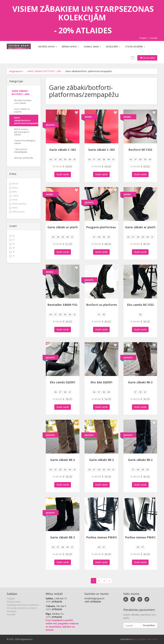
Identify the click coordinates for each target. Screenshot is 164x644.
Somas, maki (92, 47)
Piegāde (143, 38)
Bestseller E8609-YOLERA (65, 305)
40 (12, 252)
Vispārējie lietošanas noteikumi (23, 605)
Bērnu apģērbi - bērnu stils (145, 639)
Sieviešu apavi (47, 47)
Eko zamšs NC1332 (140, 305)
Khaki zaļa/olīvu (18, 204)
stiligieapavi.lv (16, 71)
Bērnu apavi (70, 47)
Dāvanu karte (14, 602)
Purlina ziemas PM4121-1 (143, 537)
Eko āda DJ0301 (101, 382)
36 (12, 236)
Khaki (13, 200)
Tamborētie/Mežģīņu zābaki (25, 142)
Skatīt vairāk (63, 174)
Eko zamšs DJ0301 (63, 382)
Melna (14, 208)
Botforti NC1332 (140, 150)
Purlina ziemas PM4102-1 (104, 537)
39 (12, 248)
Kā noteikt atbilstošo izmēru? (22, 608)
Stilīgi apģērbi (135, 47)
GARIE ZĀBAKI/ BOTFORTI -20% (44, 71)
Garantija (11, 611)
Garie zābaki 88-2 (140, 382)
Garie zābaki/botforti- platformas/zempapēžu (26, 120)
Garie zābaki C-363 (63, 150)
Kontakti (154, 38)
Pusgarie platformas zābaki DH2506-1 (113, 227)
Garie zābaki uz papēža (22, 110)
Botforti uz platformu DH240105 (109, 305)
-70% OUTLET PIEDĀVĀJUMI (21, 151)
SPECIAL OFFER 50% (24, 158)
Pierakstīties (149, 625)
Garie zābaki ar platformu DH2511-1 (73, 227)
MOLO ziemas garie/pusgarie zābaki (22, 132)
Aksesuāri (113, 47)
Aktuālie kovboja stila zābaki (23, 102)
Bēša (13, 192)
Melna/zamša (17, 212)
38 (12, 244)
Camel (14, 196)
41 (12, 256)
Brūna (14, 188)
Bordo (14, 184)
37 (12, 240)
